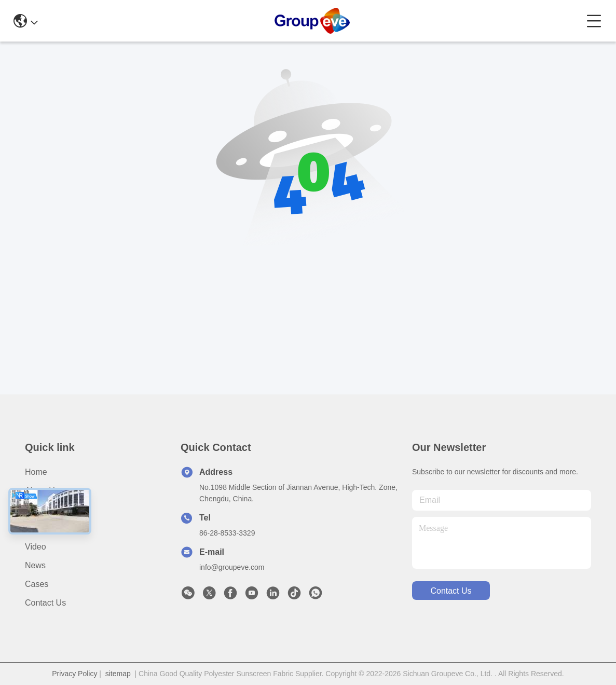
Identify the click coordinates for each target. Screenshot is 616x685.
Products (41, 509)
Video (36, 547)
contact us (451, 591)
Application (45, 528)
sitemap (118, 674)
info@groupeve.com (232, 567)
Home (36, 472)
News (35, 565)
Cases (37, 584)
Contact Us (45, 603)
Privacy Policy (74, 674)
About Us (42, 491)
